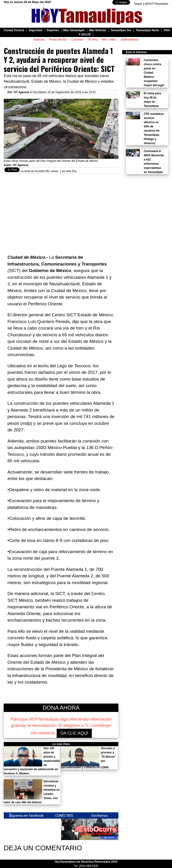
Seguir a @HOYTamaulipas (151, 4)
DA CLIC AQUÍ (74, 733)
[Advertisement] (61, 206)
